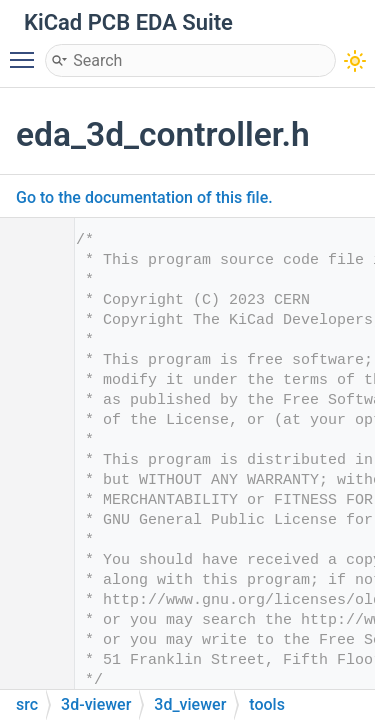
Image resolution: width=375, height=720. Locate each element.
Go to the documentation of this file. (144, 197)
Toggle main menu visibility (27, 51)
